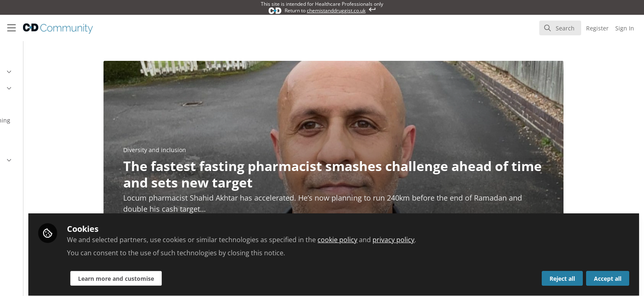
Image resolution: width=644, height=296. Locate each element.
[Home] (53, 28)
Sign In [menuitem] (625, 28)
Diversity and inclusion (196, 150)
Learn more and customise (198, 274)
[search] (560, 28)
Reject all (562, 274)
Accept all (608, 274)
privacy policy (475, 235)
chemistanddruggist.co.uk (336, 10)
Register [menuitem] (597, 28)
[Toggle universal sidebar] (11, 28)
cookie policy (419, 235)
